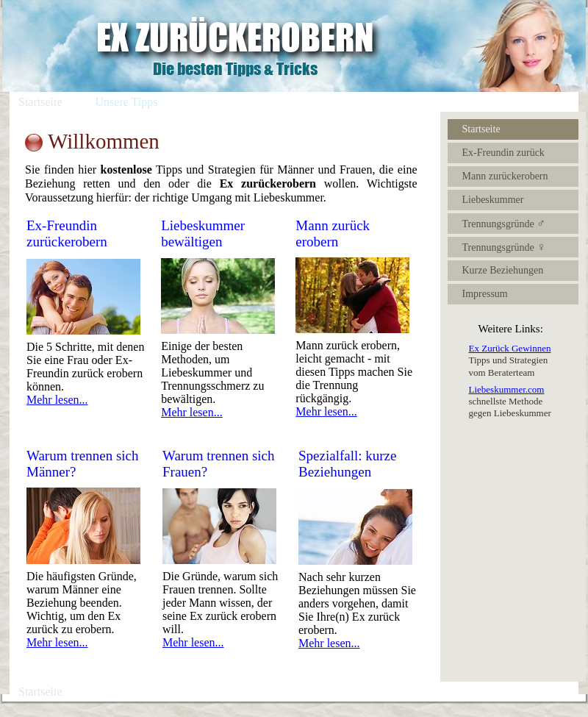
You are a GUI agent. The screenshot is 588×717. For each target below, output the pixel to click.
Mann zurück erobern (333, 233)
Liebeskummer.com (507, 389)
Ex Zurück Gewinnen (510, 348)
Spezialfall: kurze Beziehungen (347, 464)
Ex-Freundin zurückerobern (67, 233)
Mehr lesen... (57, 400)
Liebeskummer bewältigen (203, 233)
